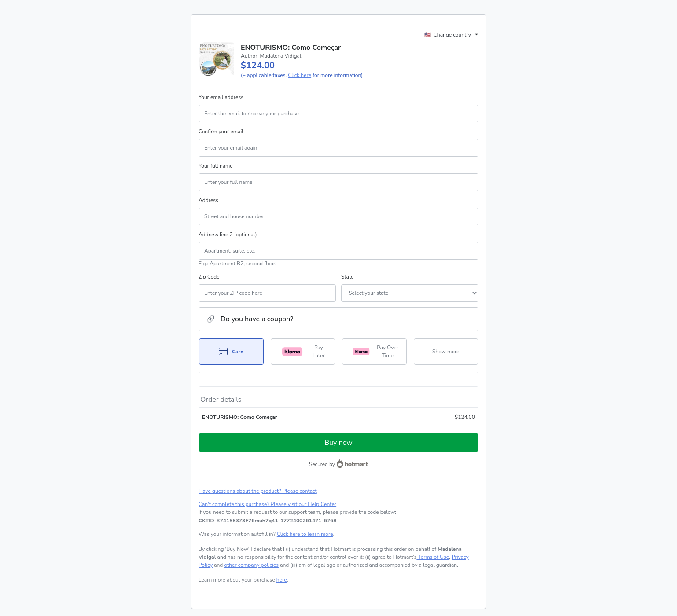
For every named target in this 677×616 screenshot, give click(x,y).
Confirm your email (221, 132)
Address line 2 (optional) (228, 235)
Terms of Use (433, 557)
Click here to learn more (305, 534)
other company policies (251, 565)
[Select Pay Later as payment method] (303, 352)
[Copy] (268, 521)
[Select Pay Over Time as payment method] (374, 352)
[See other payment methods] (446, 352)
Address (208, 200)
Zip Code (209, 277)
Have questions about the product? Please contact (258, 491)
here (282, 580)
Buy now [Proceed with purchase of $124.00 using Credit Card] (338, 443)
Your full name (216, 166)
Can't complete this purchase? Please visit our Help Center (267, 504)
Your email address (221, 97)
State (347, 277)
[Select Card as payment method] (231, 352)
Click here (300, 75)
